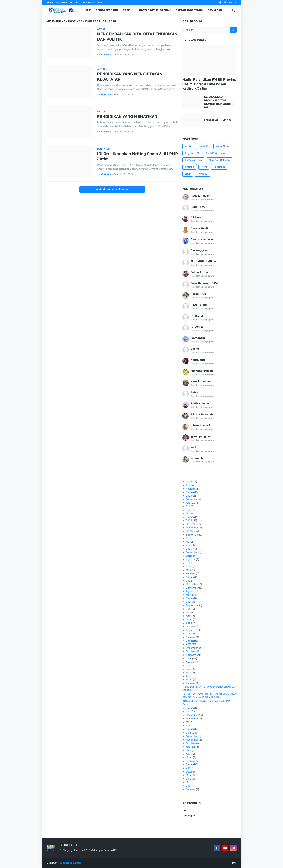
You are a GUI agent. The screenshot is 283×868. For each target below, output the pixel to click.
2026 (189, 482)
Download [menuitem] (215, 10)
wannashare (199, 458)
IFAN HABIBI (199, 305)
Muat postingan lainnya (113, 189)
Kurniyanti (198, 360)
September (193, 535)
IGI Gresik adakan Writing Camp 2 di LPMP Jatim (138, 156)
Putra (194, 393)
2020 (189, 623)
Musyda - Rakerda (219, 160)
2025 (189, 496)
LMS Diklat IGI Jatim (218, 120)
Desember (192, 499)
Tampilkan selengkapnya (202, 199)
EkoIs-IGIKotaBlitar (204, 261)
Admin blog (198, 207)
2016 (189, 733)
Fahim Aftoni (199, 272)
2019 (189, 644)
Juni (189, 510)
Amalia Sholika (200, 229)
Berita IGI (204, 146)
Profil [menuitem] (127, 10)
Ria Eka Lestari (200, 403)
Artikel (189, 146)
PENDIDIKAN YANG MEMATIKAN (127, 117)
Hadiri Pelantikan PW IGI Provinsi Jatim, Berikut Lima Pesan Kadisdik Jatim (210, 84)
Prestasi (190, 167)
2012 (189, 779)
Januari (191, 492)
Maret (190, 570)
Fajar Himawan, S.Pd (204, 283)
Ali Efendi (197, 217)
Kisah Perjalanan (215, 153)
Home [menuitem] (87, 10)
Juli (188, 506)
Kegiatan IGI (192, 153)
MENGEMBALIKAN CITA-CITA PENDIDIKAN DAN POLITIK (137, 37)
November (192, 528)
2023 (189, 549)
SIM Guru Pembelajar (92, 3)
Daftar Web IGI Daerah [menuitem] (155, 10)
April (189, 485)
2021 (189, 602)
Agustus (191, 503)
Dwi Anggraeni (200, 250)
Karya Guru (222, 146)
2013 (189, 768)
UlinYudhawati (200, 425)
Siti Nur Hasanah (202, 414)
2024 (189, 520)
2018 (189, 659)
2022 (189, 581)
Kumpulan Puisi (194, 160)
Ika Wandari (198, 338)
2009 (189, 786)
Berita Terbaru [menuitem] (107, 10)
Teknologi (203, 174)
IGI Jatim (197, 327)
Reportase (219, 167)
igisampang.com (202, 436)
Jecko (195, 349)
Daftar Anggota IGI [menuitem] (189, 10)
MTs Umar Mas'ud (202, 371)
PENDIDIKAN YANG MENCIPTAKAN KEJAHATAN (130, 77)
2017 (189, 712)
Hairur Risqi (198, 294)
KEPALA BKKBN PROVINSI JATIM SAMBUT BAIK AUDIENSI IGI (220, 102)
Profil (204, 167)
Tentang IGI (189, 816)
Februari (191, 489)
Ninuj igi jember (201, 382)
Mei (188, 513)
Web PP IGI (61, 3)
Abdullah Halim (201, 196)
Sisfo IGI (74, 3)
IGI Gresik (197, 316)
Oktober (191, 531)
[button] (233, 10)
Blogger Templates (71, 863)
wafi (193, 447)
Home (50, 3)
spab (188, 174)
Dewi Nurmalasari (202, 239)
